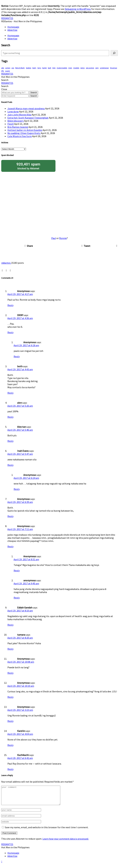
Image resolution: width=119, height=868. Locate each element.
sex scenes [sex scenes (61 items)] (90, 68)
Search (34, 92)
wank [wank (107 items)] (8, 71)
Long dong (13, 112)
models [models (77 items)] (76, 68)
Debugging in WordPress (78, 9)
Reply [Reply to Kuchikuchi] (10, 769)
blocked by (28, 166)
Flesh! (11, 124)
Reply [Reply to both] (10, 393)
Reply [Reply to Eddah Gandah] (10, 625)
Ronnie (63, 238)
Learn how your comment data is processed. (66, 842)
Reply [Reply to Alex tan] (10, 441)
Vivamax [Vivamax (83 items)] (113, 68)
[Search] (114, 53)
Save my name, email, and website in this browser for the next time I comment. (47, 831)
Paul (54, 238)
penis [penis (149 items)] (83, 68)
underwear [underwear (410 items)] (104, 68)
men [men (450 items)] (70, 68)
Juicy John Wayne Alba (19, 115)
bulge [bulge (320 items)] (44, 68)
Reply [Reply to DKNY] (10, 332)
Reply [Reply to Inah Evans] (10, 465)
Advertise (12, 30)
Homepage (13, 27)
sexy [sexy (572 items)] (97, 68)
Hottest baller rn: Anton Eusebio (25, 130)
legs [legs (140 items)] (54, 68)
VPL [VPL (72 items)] (3, 71)
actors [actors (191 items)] (8, 68)
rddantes (6, 263)
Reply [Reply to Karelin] (10, 745)
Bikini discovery (16, 121)
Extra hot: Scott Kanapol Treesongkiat (28, 118)
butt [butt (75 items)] (50, 68)
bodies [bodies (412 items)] (29, 68)
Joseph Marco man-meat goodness (26, 108)
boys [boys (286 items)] (39, 68)
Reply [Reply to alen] (10, 417)
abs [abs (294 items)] (3, 68)
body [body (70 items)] (34, 68)
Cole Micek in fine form (20, 136)
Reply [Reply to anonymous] (17, 598)
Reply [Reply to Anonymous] (10, 305)
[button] (5, 80)
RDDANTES (7, 18)
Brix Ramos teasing (18, 127)
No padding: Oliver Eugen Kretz (24, 133)
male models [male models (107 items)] (62, 68)
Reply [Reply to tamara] (10, 649)
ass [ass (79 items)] (13, 68)
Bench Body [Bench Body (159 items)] (20, 68)
